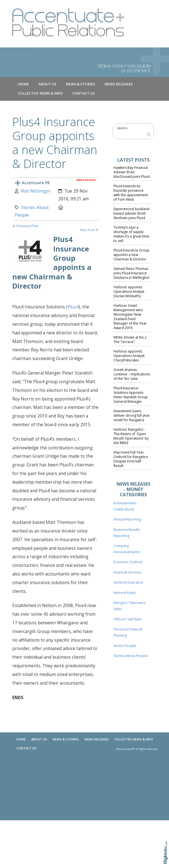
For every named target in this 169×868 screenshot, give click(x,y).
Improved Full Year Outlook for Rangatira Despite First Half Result (131, 459)
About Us (47, 84)
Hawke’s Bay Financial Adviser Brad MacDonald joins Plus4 (131, 172)
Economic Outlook (128, 562)
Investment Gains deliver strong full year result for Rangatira (132, 415)
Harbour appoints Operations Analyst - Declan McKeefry (130, 292)
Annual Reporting (127, 519)
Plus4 (73, 307)
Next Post (89, 230)
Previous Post (25, 226)
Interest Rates (125, 593)
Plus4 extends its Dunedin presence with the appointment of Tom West (131, 193)
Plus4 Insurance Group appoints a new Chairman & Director (131, 255)
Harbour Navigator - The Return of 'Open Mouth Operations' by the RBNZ (131, 436)
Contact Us (84, 93)
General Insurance (128, 582)
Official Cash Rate (127, 619)
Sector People (125, 646)
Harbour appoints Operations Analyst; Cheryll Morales (129, 356)
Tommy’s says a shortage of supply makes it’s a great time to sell (131, 234)
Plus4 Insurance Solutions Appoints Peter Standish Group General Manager (131, 395)
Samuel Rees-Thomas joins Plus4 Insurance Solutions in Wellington (131, 273)
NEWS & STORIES (80, 84)
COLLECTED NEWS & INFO (40, 93)
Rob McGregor (36, 191)
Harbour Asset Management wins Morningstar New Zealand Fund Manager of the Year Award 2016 (130, 316)
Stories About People (131, 656)
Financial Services (127, 572)
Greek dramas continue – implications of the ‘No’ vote (132, 374)
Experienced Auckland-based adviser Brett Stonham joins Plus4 (132, 213)
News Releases (119, 84)
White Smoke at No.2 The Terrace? (130, 340)
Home (23, 84)
